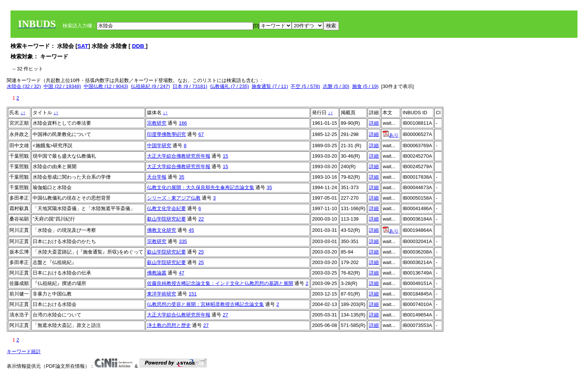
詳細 (374, 123)
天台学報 (157, 177)
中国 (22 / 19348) (62, 86)
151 (193, 294)
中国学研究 (159, 145)
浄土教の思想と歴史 (169, 325)
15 (225, 156)
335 (183, 241)
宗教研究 (157, 123)
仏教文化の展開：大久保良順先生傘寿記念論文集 (201, 187)
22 (201, 219)
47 (181, 273)
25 (201, 252)
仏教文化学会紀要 (166, 208)
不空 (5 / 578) (305, 86)
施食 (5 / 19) (365, 86)
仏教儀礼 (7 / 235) (229, 86)
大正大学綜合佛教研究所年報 (179, 156)
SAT (83, 46)
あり (391, 135)
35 (181, 177)
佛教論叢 (157, 273)
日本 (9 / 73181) (190, 86)
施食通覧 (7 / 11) (270, 86)
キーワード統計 (24, 351)
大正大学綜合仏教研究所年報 (179, 315)
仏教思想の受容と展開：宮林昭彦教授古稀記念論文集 (205, 304)
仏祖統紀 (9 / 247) (150, 86)
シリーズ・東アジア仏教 (174, 198)
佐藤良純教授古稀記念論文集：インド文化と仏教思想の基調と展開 (220, 283)
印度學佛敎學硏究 (166, 134)
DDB (139, 46)
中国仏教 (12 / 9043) (106, 86)
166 (183, 123)
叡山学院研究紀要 (166, 219)
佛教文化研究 (162, 230)
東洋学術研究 (162, 294)
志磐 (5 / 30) (336, 86)
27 (225, 315)
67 (201, 134)
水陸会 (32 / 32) (24, 86)
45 (191, 230)
